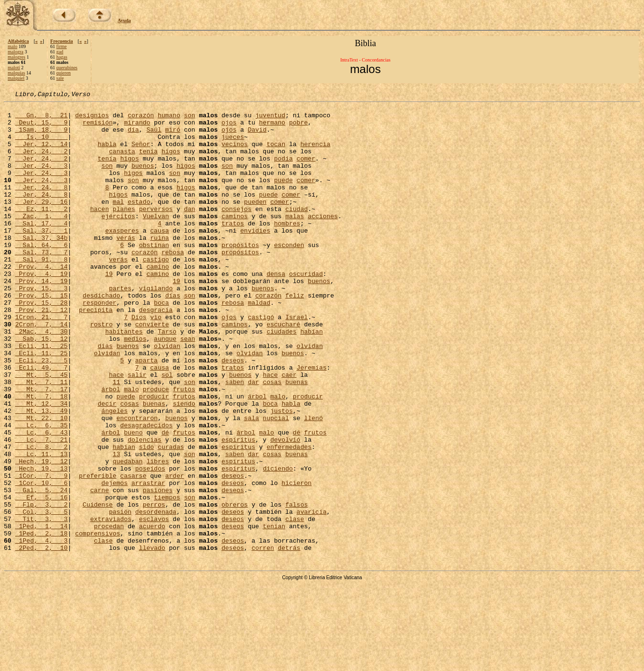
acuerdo (152, 612)
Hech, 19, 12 (41, 534)
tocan (276, 154)
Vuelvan (156, 240)
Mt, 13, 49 (41, 474)
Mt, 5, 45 (41, 431)
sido (146, 517)
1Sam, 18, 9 (41, 137)
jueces (233, 145)
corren (263, 638)
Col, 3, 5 (41, 595)
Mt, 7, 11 (41, 439)
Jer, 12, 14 (41, 154)
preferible (98, 552)
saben (234, 439)
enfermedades (289, 517)
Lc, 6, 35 (41, 491)
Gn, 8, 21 (41, 119)
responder (100, 344)
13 (116, 526)
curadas (171, 517)
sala (251, 483)
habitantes (124, 379)
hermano (272, 128)
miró (172, 137)
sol (167, 431)
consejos (237, 232)
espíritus (238, 509)
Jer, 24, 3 (41, 180)
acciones (323, 240)
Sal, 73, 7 (41, 284)
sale (60, 78)
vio (156, 361)
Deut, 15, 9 (41, 128)
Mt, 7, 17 (41, 448)
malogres (17, 57)
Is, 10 (41, 145)
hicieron (296, 560)
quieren (63, 73)
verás (126, 266)
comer (306, 171)
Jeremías (312, 422)
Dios (139, 361)
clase (295, 604)
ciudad (297, 232)
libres (158, 534)
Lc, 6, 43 (41, 500)
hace (116, 431)
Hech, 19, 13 (41, 543)
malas (295, 240)
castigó (261, 361)
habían (311, 379)
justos (282, 474)
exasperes (122, 258)
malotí (14, 68)
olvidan (167, 396)
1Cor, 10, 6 (41, 560)
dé (165, 500)
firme (62, 46)
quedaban (127, 534)
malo (13, 46)
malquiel (16, 78)
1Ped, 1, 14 (41, 612)
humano (169, 119)
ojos (229, 128)
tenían (274, 612)
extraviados (111, 604)
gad (60, 52)
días (172, 335)
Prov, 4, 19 (41, 310)
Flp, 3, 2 (41, 586)
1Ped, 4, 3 (41, 630)
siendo (184, 465)
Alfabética (18, 41)
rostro (101, 370)
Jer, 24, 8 (41, 206)
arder (174, 552)
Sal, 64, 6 (41, 275)
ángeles (115, 474)
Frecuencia (62, 41)
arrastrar (148, 560)
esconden (289, 275)
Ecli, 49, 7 (41, 422)
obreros (234, 586)
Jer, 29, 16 (41, 223)
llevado (152, 638)
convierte (152, 370)
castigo (156, 292)
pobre (298, 128)
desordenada (156, 595)
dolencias (144, 509)
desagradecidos (146, 491)
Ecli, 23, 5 (41, 413)
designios (92, 119)
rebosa (173, 284)
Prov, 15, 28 (41, 344)
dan (189, 232)
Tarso (167, 379)
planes (124, 232)
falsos (297, 586)
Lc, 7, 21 (41, 509)
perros (154, 586)
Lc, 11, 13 (41, 526)
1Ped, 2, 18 (41, 621)
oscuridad (306, 310)
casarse (133, 552)
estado (139, 223)
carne (99, 569)
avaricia (312, 595)
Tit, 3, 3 (41, 604)
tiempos (167, 578)
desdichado (101, 335)
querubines (67, 68)
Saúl (154, 137)
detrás (289, 638)
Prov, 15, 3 (41, 327)
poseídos (150, 543)
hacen (99, 232)
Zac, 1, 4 (41, 240)
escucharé (283, 370)
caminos (234, 240)
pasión (120, 595)
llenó (313, 483)
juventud (270, 119)
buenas (297, 439)
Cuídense (98, 586)
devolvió (285, 509)
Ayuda (125, 20)
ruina (159, 266)
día (133, 137)
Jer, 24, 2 (41, 162)
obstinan (154, 275)
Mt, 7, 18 (41, 457)
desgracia (156, 353)
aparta (146, 413)
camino (158, 301)
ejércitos (118, 240)
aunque (165, 387)
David (257, 137)
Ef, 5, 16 (41, 578)
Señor (141, 154)
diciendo (278, 543)
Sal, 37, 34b (41, 266)
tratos (233, 249)
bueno (133, 500)
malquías (16, 73)
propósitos (240, 275)
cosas (272, 439)
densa (276, 310)
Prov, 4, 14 (41, 301)
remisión (98, 128)
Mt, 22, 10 (41, 483)
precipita (96, 353)
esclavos (154, 604)
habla (107, 154)
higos (171, 162)
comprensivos (98, 621)
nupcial (276, 483)
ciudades (281, 379)
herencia (315, 154)
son (189, 119)
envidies (255, 258)
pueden (255, 223)
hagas (62, 57)
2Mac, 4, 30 (41, 379)
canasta (122, 162)
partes (120, 327)
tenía (148, 162)
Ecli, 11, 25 (41, 396)
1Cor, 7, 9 (41, 552)
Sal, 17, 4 (41, 249)
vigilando (156, 327)
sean (188, 387)
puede (284, 197)
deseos (233, 413)
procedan (109, 612)
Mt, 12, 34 (41, 465)
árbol (111, 448)
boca (161, 344)
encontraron (137, 483)
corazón (141, 119)
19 (109, 310)
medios (135, 387)
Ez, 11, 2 (41, 232)
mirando (137, 128)
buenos (143, 180)
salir (137, 431)
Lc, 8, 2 (41, 517)
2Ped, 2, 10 (41, 638)
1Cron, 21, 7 (41, 361)
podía (284, 171)
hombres (287, 249)
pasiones (158, 569)
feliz (295, 335)
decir (107, 465)
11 (116, 439)
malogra (16, 52)
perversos (156, 232)
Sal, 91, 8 (41, 292)
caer (289, 431)
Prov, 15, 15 (41, 335)
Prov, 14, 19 (41, 318)
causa (159, 258)
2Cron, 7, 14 (41, 370)
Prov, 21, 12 (41, 353)
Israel (297, 361)
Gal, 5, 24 (41, 569)
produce (156, 448)
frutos (184, 448)
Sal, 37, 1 (41, 258)
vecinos (234, 154)
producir (154, 457)
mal (118, 223)
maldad (259, 344)
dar (253, 439)
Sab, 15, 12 (41, 387)
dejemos (115, 560)
